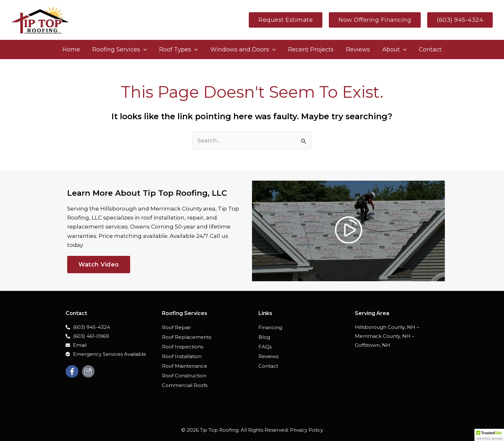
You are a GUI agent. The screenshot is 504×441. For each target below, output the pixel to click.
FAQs (265, 347)
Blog (264, 337)
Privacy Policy (306, 430)
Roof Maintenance (185, 366)
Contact (268, 366)
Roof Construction (184, 376)
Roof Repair (176, 327)
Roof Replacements (187, 337)
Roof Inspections (183, 347)
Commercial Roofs (185, 385)
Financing (270, 327)
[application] (145, 50)
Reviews (268, 356)
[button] (286, 20)
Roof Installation (182, 356)
